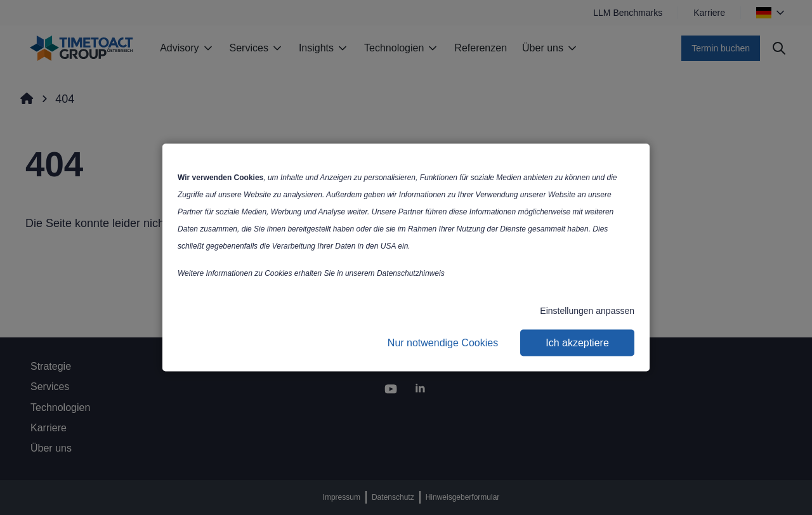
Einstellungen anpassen (587, 311)
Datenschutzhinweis (411, 273)
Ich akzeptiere (577, 343)
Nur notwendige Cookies (443, 343)
